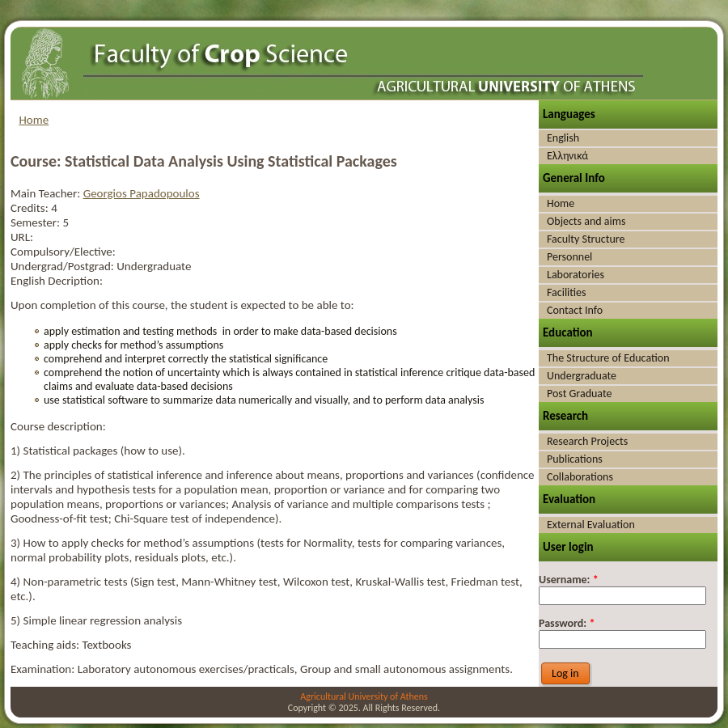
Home (34, 120)
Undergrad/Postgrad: (63, 266)
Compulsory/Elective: (63, 252)
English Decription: (57, 281)
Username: (569, 580)
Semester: (36, 222)
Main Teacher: (47, 193)
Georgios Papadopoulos (142, 193)
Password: (567, 623)
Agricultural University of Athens (364, 696)
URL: (22, 237)
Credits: (31, 208)
